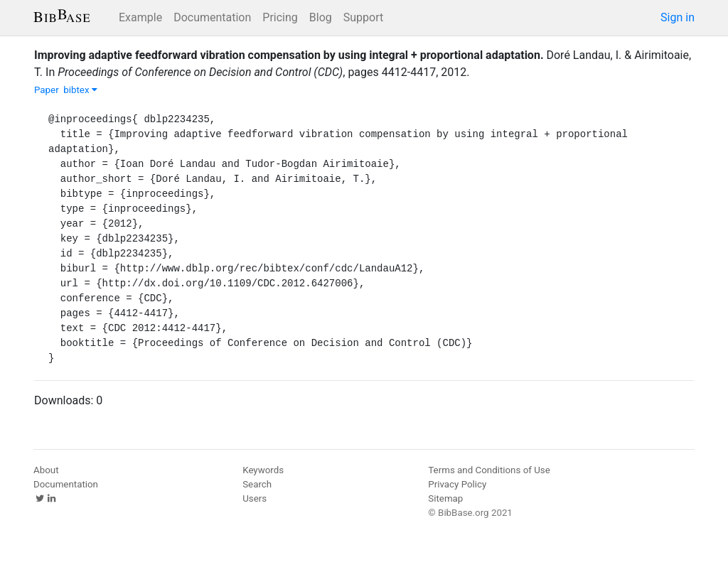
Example (140, 17)
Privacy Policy (457, 484)
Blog (321, 17)
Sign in (678, 17)
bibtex (80, 90)
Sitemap (445, 498)
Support (363, 17)
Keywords (263, 470)
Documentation (212, 17)
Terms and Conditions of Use (489, 470)
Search (257, 484)
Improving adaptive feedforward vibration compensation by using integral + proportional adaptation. (289, 55)
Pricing (280, 17)
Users (255, 498)
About (46, 470)
